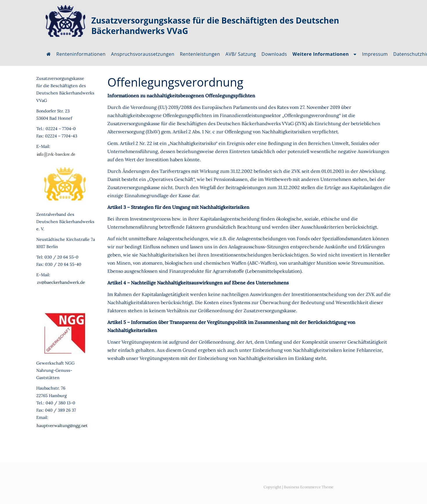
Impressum (375, 54)
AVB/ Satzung (241, 54)
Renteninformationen (81, 54)
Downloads (274, 54)
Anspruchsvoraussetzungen (143, 54)
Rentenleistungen (200, 54)
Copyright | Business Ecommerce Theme (299, 487)
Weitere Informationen (320, 54)
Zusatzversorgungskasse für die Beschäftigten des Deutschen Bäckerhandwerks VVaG (215, 26)
